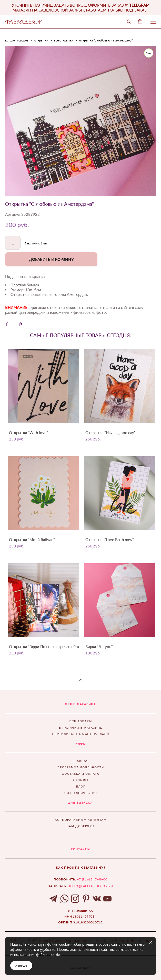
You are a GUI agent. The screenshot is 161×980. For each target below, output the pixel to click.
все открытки (64, 40)
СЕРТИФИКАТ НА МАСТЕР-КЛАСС (81, 734)
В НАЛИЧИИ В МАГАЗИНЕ (81, 728)
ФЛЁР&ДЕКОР (23, 22)
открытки (41, 40)
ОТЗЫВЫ (81, 780)
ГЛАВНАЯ (81, 761)
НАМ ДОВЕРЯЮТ (81, 826)
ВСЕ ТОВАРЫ (81, 721)
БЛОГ (81, 787)
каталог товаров (17, 40)
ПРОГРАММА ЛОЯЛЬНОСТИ (81, 767)
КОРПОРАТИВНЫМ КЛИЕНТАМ (81, 820)
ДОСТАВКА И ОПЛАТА (81, 774)
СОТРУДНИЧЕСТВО (81, 793)
